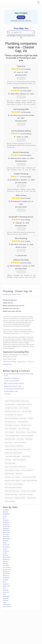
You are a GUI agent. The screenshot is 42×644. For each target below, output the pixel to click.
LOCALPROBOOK (12, 2)
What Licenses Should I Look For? (14, 383)
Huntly (5, 549)
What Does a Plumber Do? (12, 378)
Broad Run (6, 524)
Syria (4, 594)
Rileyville (5, 563)
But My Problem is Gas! (11, 391)
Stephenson (6, 572)
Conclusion (7, 394)
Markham (6, 555)
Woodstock (6, 578)
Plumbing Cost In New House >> (12, 294)
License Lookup (22, 333)
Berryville (6, 541)
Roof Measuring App (18, 626)
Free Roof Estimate (8, 631)
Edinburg (6, 600)
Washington (6, 596)
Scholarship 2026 (31, 622)
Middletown (6, 559)
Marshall (5, 512)
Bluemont (6, 522)
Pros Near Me (6, 626)
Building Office (7, 364)
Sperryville (6, 592)
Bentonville (6, 539)
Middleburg (6, 514)
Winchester (6, 537)
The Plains (6, 535)
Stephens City (7, 569)
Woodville (6, 598)
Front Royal (6, 547)
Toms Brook (6, 574)
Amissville (6, 510)
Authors (29, 626)
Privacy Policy (30, 624)
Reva (4, 588)
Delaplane (6, 528)
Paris (4, 518)
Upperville (6, 530)
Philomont (6, 520)
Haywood (6, 584)
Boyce (5, 543)
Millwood (5, 561)
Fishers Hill (6, 545)
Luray (5, 602)
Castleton (6, 580)
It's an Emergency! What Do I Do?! (14, 389)
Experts (14, 624)
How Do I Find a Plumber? (12, 381)
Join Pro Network (17, 622)
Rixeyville (5, 590)
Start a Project (6, 629)
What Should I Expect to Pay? (13, 386)
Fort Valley (6, 565)
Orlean (5, 516)
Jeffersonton (6, 586)
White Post (6, 576)
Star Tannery (7, 567)
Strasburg (6, 551)
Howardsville (7, 604)
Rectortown (6, 526)
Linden (5, 553)
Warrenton (6, 532)
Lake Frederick (7, 607)
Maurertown (7, 557)
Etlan (4, 582)
